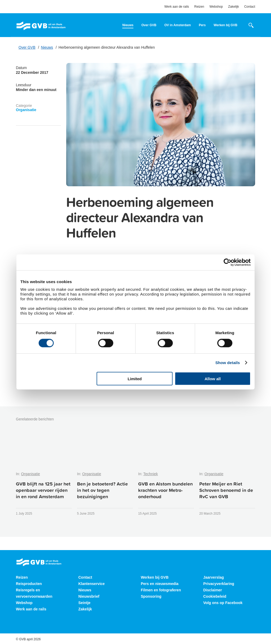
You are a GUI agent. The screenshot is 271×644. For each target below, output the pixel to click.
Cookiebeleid (215, 596)
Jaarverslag (214, 577)
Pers (202, 25)
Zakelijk (234, 7)
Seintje (84, 603)
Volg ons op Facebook (223, 603)
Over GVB (149, 25)
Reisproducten (29, 584)
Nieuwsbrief (89, 596)
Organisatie (26, 110)
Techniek (150, 474)
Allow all (213, 378)
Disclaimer (213, 590)
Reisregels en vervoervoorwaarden (34, 593)
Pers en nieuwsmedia (160, 584)
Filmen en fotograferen (161, 590)
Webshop (216, 7)
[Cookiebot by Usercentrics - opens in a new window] (227, 262)
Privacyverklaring (219, 584)
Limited (135, 378)
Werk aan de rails (177, 7)
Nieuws (128, 25)
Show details (228, 363)
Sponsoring (151, 596)
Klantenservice (92, 584)
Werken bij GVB (225, 25)
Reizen (199, 7)
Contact (250, 7)
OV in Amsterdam (178, 25)
